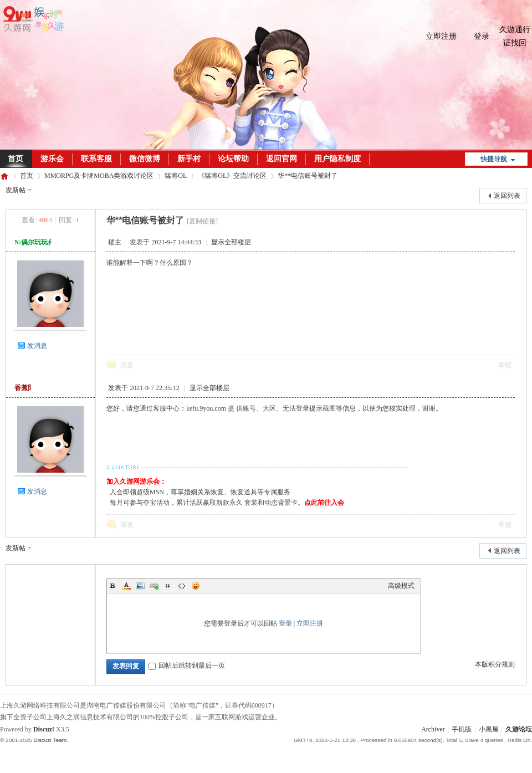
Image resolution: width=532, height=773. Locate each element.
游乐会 (52, 159)
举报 (505, 365)
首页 (27, 176)
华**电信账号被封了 (308, 176)
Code (182, 586)
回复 (127, 365)
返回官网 (282, 159)
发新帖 (16, 190)
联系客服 (96, 159)
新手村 (189, 159)
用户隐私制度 (337, 159)
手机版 (462, 729)
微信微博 (145, 159)
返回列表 (507, 196)
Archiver (433, 729)
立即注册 (441, 36)
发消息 (37, 346)
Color (126, 586)
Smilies (196, 586)
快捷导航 (494, 159)
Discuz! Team (50, 740)
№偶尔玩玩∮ (33, 242)
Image (140, 586)
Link (154, 586)
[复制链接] (202, 221)
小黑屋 (489, 729)
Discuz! (44, 729)
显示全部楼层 (231, 242)
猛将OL (176, 176)
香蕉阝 (24, 388)
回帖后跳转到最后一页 (187, 666)
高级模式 (401, 586)
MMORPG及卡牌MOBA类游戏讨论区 (99, 176)
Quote (168, 586)
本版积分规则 (495, 664)
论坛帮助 (233, 159)
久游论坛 (4, 176)
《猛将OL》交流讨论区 (232, 176)
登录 (482, 36)
